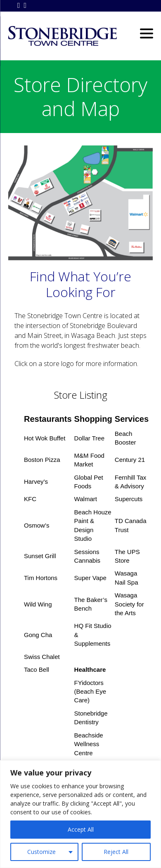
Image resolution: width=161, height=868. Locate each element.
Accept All (81, 829)
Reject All (116, 852)
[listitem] (139, 212)
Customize (41, 852)
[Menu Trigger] (146, 33)
